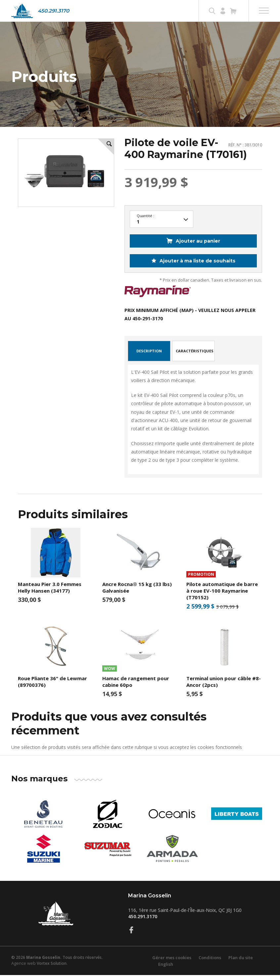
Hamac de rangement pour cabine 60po (136, 687)
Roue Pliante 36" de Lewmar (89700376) (52, 687)
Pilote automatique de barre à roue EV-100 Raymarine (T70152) (222, 596)
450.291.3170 (53, 11)
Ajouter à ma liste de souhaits (197, 266)
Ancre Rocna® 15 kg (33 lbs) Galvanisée (137, 593)
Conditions (210, 962)
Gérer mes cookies (172, 962)
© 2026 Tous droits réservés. (57, 962)
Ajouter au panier (198, 246)
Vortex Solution (52, 968)
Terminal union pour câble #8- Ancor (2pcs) (224, 687)
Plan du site (241, 962)
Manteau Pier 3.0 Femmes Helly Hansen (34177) (50, 593)
